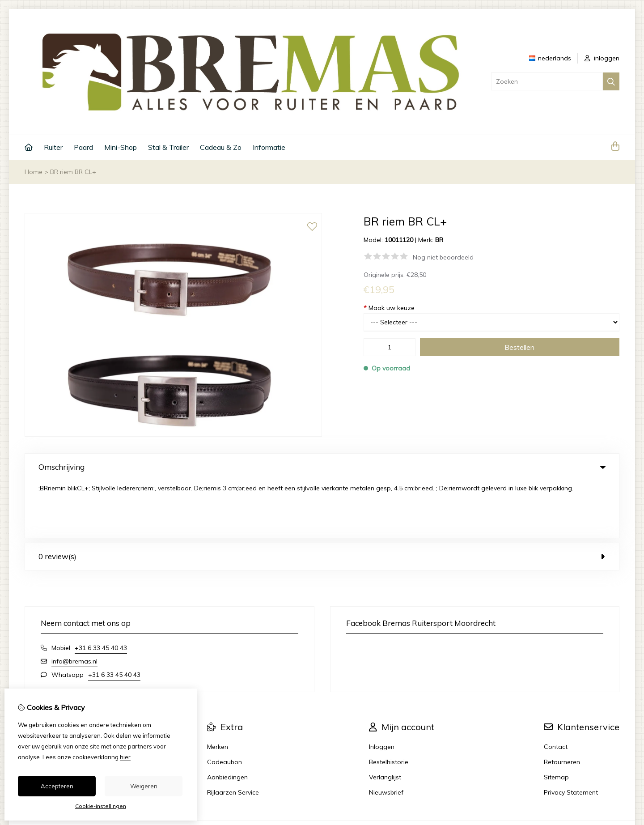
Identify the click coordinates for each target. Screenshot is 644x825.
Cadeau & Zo (221, 147)
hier (125, 757)
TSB (614, 775)
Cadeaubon (225, 705)
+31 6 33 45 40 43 (101, 591)
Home (34, 172)
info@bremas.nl (74, 604)
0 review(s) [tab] (322, 499)
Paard (83, 147)
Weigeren (144, 786)
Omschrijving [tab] (322, 467)
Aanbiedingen (227, 720)
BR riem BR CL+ (73, 172)
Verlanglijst (385, 720)
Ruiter (53, 147)
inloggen (602, 58)
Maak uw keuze (389, 308)
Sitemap (556, 720)
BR (439, 240)
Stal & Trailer (168, 147)
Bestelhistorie (389, 705)
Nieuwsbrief (386, 735)
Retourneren (562, 705)
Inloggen (382, 689)
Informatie (269, 147)
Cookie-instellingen (101, 806)
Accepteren (57, 786)
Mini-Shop (121, 147)
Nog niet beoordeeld (443, 257)
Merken (218, 689)
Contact (556, 689)
